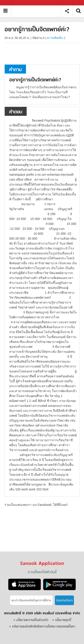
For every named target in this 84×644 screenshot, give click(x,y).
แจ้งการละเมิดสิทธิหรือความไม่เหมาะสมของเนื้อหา (44, 627)
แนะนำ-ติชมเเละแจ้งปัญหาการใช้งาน (31, 601)
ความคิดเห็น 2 (56, 38)
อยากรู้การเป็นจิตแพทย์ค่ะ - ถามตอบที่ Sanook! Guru (38, 11)
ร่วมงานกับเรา (64, 601)
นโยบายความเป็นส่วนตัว (32, 620)
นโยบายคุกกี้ (63, 620)
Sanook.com (13, 3)
